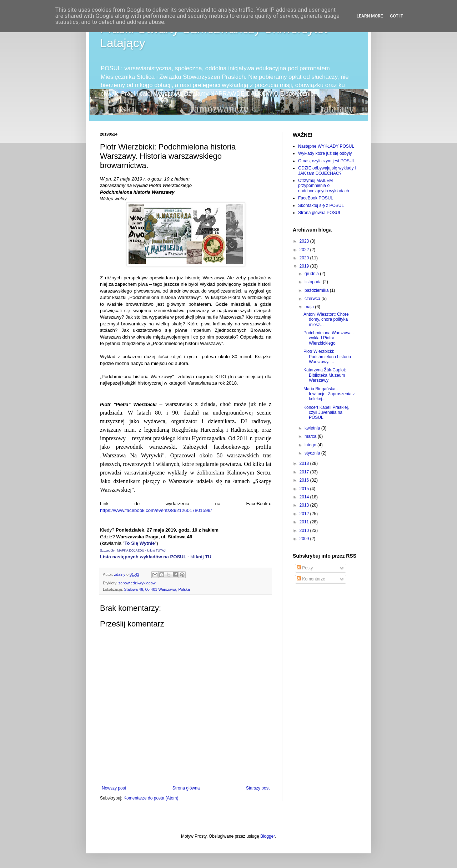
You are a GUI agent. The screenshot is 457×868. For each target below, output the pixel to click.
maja (310, 307)
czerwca (313, 299)
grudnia (312, 274)
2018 (305, 463)
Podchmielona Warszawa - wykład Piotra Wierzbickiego (329, 338)
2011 (305, 522)
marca (311, 436)
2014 (305, 497)
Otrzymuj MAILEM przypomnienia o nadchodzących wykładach (324, 186)
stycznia (313, 453)
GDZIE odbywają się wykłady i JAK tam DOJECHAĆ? (327, 171)
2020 (305, 258)
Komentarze (311, 579)
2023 (305, 241)
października (317, 290)
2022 (305, 250)
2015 (305, 489)
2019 (305, 266)
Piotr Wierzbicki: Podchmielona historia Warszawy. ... (327, 357)
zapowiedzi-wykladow (137, 583)
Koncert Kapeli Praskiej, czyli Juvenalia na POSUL (326, 413)
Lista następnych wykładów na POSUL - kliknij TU (156, 557)
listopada (314, 282)
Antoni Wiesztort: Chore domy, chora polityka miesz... (326, 319)
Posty (305, 568)
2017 (305, 472)
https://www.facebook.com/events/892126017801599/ (156, 510)
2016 (305, 480)
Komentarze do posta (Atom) (151, 798)
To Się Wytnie (139, 543)
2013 (305, 505)
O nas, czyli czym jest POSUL (327, 161)
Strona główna (186, 788)
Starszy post (258, 788)
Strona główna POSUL (320, 213)
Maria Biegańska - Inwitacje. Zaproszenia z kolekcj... (329, 394)
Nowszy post (114, 788)
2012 (305, 514)
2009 (305, 539)
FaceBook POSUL (316, 198)
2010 (305, 531)
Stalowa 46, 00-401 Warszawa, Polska (157, 589)
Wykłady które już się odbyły (325, 153)
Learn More (370, 16)
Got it (396, 16)
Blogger (268, 836)
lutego (311, 445)
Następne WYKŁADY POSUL (326, 146)
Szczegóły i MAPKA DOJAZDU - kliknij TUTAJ (133, 550)
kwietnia (313, 428)
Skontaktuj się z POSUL (321, 205)
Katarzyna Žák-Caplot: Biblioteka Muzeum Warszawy (325, 375)
